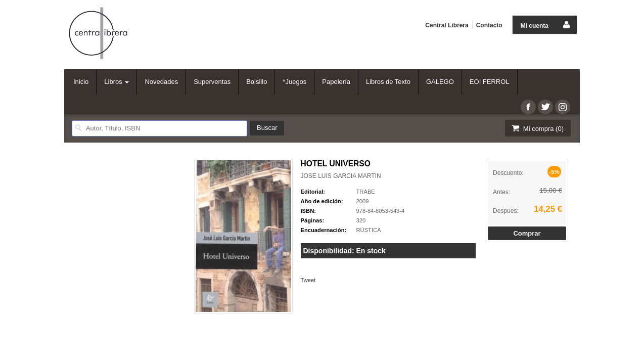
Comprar (527, 233)
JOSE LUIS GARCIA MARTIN (341, 176)
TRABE (366, 192)
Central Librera (447, 25)
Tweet (308, 280)
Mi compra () (537, 128)
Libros (117, 82)
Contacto (489, 25)
